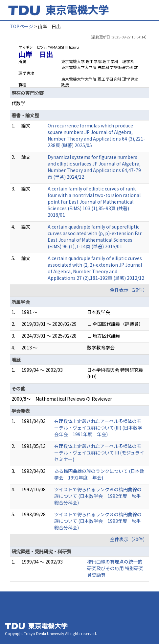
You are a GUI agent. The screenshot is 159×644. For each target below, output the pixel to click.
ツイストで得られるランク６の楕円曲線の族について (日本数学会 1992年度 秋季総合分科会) (98, 496)
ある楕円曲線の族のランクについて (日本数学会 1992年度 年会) (99, 474)
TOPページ (22, 26)
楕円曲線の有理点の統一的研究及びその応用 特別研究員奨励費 (115, 568)
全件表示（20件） (129, 290)
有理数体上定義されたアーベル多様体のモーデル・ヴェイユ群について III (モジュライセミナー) (99, 453)
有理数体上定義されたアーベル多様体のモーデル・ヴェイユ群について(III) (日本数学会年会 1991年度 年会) (98, 428)
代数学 (18, 103)
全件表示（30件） (129, 539)
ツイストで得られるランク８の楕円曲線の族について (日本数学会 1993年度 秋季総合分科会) (98, 521)
